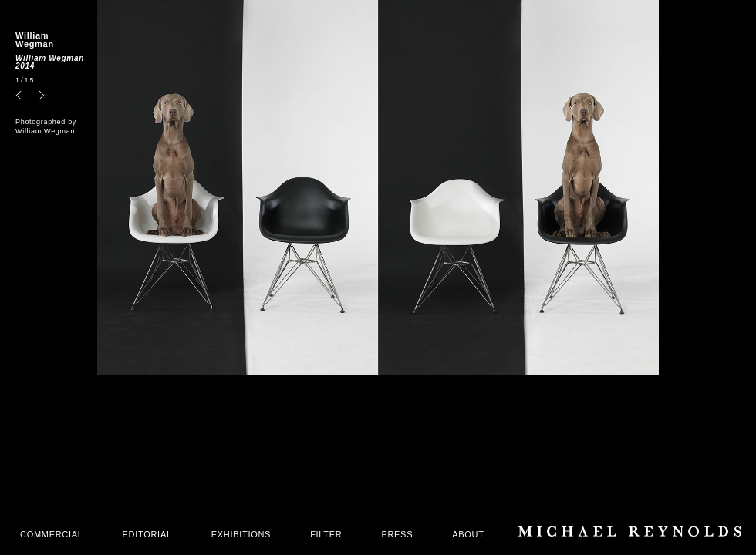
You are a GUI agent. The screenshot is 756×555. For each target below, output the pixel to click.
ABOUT (468, 534)
